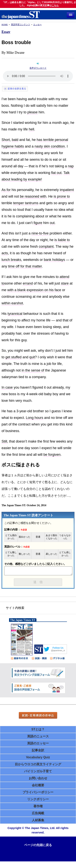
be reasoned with (33, 196)
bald (15, 140)
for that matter (31, 266)
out (52, 223)
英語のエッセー (38, 743)
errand (28, 283)
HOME (5, 24)
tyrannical (15, 314)
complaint (46, 247)
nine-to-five (40, 233)
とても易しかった (65, 554)
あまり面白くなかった (52, 537)
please (33, 112)
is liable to (62, 240)
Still (4, 441)
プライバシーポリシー (38, 792)
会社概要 (38, 785)
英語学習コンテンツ (21, 24)
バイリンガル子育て (38, 771)
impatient (67, 190)
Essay (6, 32)
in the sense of (33, 370)
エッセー (37, 24)
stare (65, 283)
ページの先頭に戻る (38, 845)
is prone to (62, 196)
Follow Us (58, 648)
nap (71, 166)
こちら (55, 5)
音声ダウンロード (38, 68)
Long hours (35, 418)
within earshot (12, 303)
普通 (38, 537)
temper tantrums (26, 203)
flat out (56, 173)
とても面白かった (11, 537)
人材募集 (38, 820)
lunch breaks (11, 260)
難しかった (24, 554)
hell (31, 129)
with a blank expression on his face (34, 290)
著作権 (38, 806)
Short (6, 140)
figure (38, 223)
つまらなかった (65, 537)
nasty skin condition (50, 146)
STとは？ (38, 729)
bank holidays (54, 260)
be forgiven (52, 455)
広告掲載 (38, 813)
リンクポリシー (38, 799)
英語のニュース (38, 736)
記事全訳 (38, 750)
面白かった (24, 537)
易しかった (52, 554)
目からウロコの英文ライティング (38, 764)
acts (5, 253)
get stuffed (14, 357)
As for (6, 190)
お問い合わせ (38, 778)
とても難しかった (11, 554)
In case (7, 387)
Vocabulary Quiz (38, 757)
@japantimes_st (58, 651)
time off (14, 266)
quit (32, 357)
